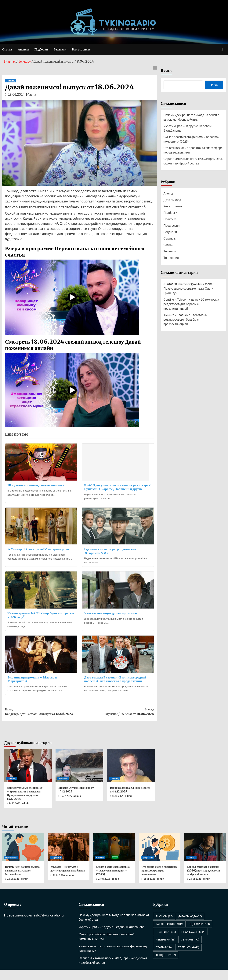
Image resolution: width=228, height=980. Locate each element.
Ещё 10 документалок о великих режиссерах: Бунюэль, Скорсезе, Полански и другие (117, 489)
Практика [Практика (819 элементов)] (166, 942)
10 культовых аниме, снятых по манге (37, 485)
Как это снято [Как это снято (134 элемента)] (169, 934)
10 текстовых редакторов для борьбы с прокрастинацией (191, 304)
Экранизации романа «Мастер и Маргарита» (33, 688)
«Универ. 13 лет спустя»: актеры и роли (39, 554)
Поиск (166, 70)
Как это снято (81, 49)
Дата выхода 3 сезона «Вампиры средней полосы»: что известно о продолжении (116, 688)
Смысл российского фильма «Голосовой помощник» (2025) (192, 139)
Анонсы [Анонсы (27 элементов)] (164, 927)
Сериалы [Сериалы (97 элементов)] (190, 950)
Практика (170, 219)
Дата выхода (172, 200)
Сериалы (170, 238)
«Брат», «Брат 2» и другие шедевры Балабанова (188, 128)
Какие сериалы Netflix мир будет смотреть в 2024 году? (40, 622)
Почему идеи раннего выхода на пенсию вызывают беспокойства (191, 117)
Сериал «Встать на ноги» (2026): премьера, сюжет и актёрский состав (193, 161)
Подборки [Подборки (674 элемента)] (199, 934)
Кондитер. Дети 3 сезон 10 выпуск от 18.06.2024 (42, 722)
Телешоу (11, 81)
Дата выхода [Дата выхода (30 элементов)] (190, 927)
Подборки (41, 49)
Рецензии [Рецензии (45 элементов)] (165, 950)
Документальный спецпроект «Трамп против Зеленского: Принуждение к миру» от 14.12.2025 (25, 804)
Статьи (7, 49)
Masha (31, 94)
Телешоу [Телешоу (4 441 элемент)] (189, 958)
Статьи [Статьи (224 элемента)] (164, 958)
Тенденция (171, 258)
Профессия (172, 225)
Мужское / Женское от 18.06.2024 (117, 722)
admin (26, 814)
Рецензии (60, 49)
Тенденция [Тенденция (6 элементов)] (166, 965)
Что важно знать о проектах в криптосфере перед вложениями (193, 150)
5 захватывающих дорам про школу (112, 621)
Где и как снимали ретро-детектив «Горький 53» (111, 556)
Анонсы (23, 49)
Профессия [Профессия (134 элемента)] (193, 942)
